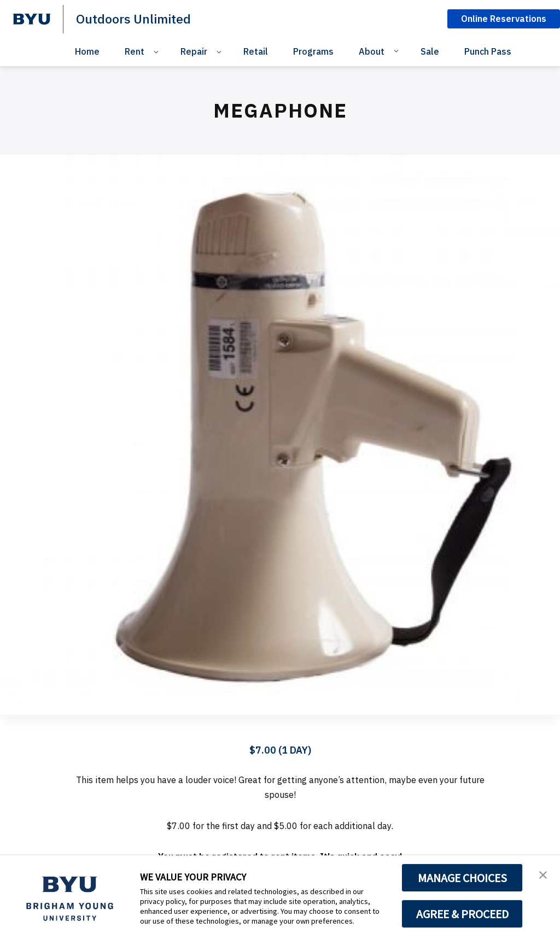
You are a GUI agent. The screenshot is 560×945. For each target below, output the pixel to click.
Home (87, 51)
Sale (430, 51)
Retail (256, 51)
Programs (313, 51)
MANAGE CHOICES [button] (462, 878)
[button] (542, 875)
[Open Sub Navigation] (158, 52)
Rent (135, 51)
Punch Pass (488, 51)
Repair (194, 51)
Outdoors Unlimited (136, 19)
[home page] (32, 19)
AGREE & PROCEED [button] (462, 914)
